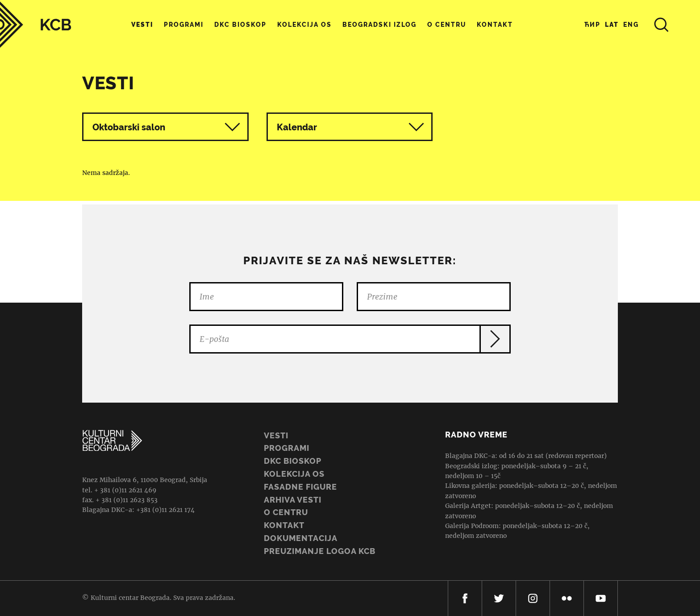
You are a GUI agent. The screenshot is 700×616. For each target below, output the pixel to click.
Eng (631, 25)
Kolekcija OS (304, 25)
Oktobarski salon (129, 127)
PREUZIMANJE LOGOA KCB (320, 551)
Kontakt (495, 25)
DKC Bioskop (240, 25)
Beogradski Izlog (379, 25)
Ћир (592, 25)
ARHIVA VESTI (293, 500)
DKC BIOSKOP (293, 461)
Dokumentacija (301, 538)
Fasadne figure (300, 487)
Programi (184, 25)
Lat (612, 25)
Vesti (142, 25)
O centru (447, 25)
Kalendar (351, 127)
